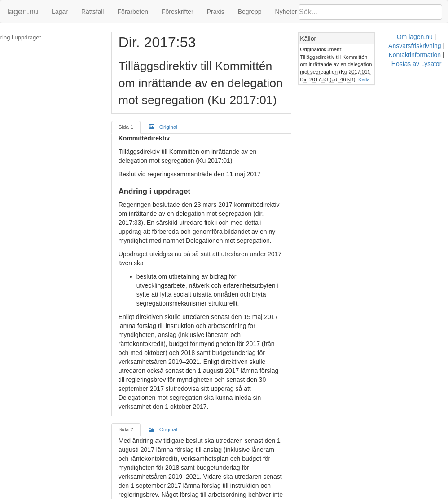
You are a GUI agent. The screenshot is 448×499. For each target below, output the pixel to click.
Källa (349, 79)
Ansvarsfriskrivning (244, 495)
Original (167, 127)
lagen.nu (23, 12)
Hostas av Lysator (358, 495)
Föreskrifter (178, 12)
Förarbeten (132, 12)
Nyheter (286, 12)
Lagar (60, 12)
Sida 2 (130, 375)
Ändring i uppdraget (31, 37)
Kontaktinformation (302, 495)
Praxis (216, 12)
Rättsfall (93, 12)
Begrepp (250, 12)
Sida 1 (130, 127)
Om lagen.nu (195, 495)
